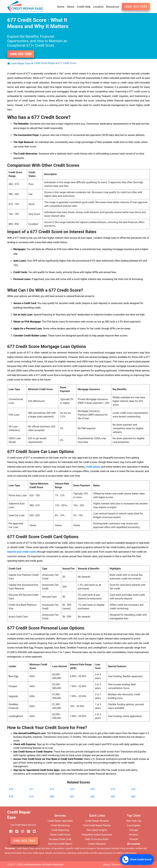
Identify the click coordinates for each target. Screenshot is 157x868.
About (106, 865)
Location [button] (98, 7)
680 (52, 797)
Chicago (134, 830)
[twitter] (16, 832)
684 (133, 797)
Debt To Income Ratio (97, 839)
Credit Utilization (97, 844)
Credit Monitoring (60, 825)
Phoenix (134, 839)
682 (93, 797)
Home (61, 7)
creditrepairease (32, 865)
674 (93, 789)
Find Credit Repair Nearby (97, 825)
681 (72, 797)
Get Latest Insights (97, 830)
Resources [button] (113, 7)
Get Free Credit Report (60, 844)
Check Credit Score (60, 835)
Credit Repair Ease (19, 63)
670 (11, 789)
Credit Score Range (44, 63)
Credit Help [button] (84, 7)
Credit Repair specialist (60, 821)
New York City (134, 821)
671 (32, 789)
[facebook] (10, 832)
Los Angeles (134, 825)
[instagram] (21, 832)
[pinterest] (27, 832)
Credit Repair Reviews (97, 821)
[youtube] (33, 832)
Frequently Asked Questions (97, 835)
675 (113, 789)
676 (133, 789)
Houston (134, 835)
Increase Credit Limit (60, 839)
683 (113, 797)
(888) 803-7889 (136, 7)
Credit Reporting (60, 830)
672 (52, 789)
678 (11, 797)
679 (32, 797)
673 (72, 789)
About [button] (71, 7)
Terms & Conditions (122, 865)
